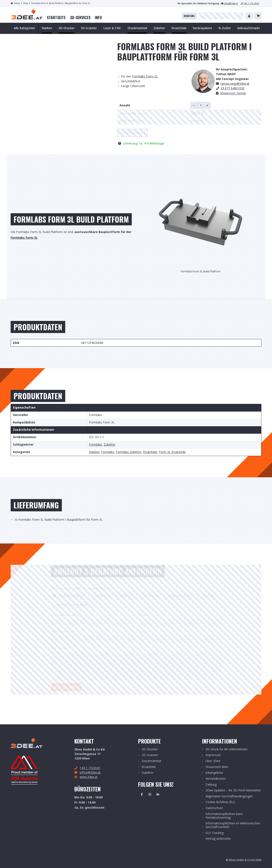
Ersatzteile (150, 452)
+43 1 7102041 (90, 768)
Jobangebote (214, 773)
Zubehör (110, 445)
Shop (24, 3)
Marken (94, 452)
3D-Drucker (150, 749)
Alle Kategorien (24, 28)
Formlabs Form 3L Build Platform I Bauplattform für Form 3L (60, 3)
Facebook (142, 794)
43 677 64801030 (232, 88)
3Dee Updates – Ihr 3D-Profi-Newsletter (233, 790)
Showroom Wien (217, 767)
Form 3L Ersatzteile (172, 452)
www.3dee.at (89, 777)
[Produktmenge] (201, 105)
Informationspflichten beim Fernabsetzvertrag (224, 816)
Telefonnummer (63, 631)
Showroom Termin (233, 93)
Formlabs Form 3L (145, 76)
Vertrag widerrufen (218, 839)
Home (15, 3)
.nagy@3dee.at (235, 84)
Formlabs (96, 445)
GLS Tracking (215, 833)
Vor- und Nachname (66, 615)
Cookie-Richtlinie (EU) (220, 802)
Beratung (189, 16)
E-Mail (144, 615)
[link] (56, 18)
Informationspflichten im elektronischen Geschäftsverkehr (233, 825)
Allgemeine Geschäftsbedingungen (229, 796)
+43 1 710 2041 (251, 3)
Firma (142, 631)
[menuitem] (56, 18)
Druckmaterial (151, 761)
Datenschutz (214, 808)
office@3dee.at (231, 3)
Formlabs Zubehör (129, 452)
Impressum (213, 755)
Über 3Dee (213, 761)
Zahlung (211, 785)
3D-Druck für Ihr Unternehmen (227, 749)
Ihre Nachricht (61, 648)
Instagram (150, 794)
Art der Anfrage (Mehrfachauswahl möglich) (82, 588)
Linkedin (158, 794)
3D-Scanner (150, 755)
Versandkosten (216, 779)
